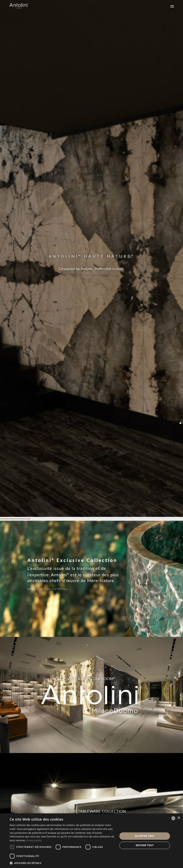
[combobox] (173, 818)
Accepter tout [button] (145, 836)
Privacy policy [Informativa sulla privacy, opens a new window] (34, 840)
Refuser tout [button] (145, 845)
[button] (62, 863)
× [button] (179, 818)
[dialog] (91, 841)
